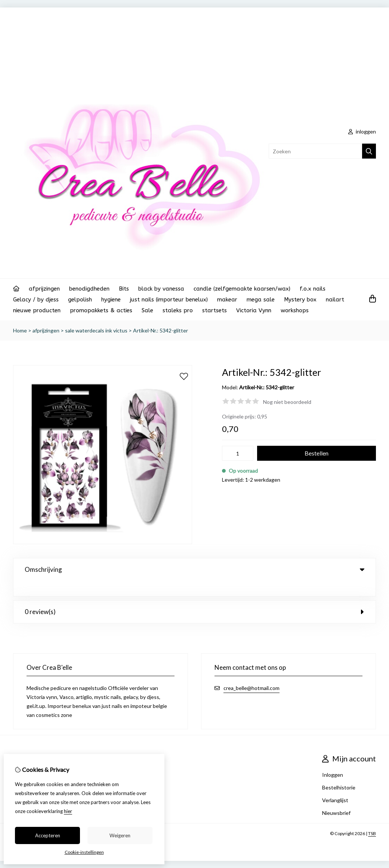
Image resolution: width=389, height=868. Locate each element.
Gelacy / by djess (36, 300)
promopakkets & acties (101, 310)
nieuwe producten (37, 310)
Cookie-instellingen (84, 852)
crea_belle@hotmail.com (251, 688)
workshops (295, 310)
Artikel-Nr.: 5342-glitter (160, 330)
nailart (335, 300)
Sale (147, 310)
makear (227, 300)
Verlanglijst (335, 800)
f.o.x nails (313, 289)
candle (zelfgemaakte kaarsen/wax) (242, 289)
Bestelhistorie (339, 787)
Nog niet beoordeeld (287, 402)
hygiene (111, 300)
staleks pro (178, 310)
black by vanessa (161, 289)
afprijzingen (44, 289)
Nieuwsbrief (336, 812)
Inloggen (333, 774)
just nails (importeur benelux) (169, 300)
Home (20, 330)
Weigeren (120, 835)
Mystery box (300, 300)
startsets (214, 310)
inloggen (362, 131)
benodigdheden (89, 289)
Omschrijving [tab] (194, 569)
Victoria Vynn (254, 310)
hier (68, 811)
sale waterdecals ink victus (96, 330)
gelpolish (80, 300)
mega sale (261, 300)
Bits (124, 289)
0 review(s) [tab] (194, 611)
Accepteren (48, 835)
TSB (372, 833)
